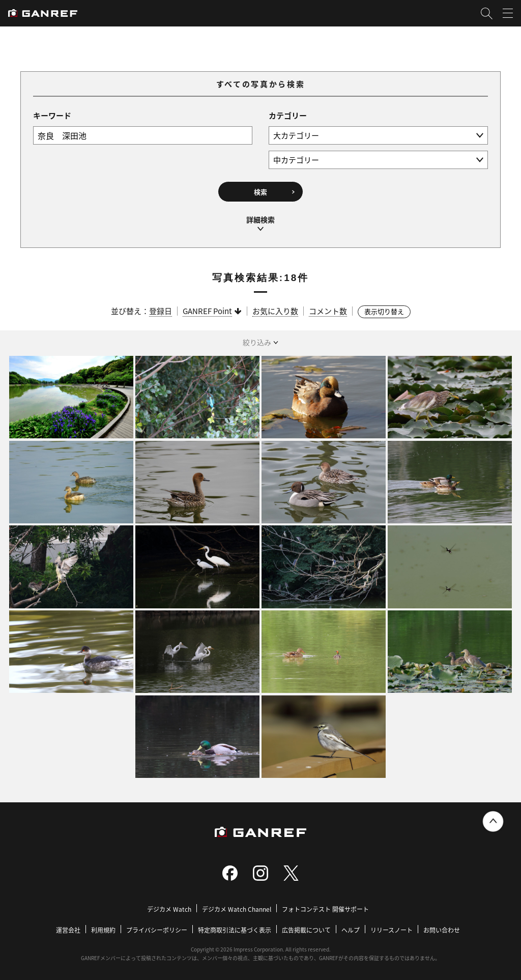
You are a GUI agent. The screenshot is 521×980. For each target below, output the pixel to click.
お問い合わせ (442, 928)
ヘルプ (351, 928)
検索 (260, 192)
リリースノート (392, 928)
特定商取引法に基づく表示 (235, 928)
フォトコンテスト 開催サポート (325, 907)
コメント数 (328, 309)
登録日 (161, 309)
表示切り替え (384, 310)
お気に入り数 (275, 309)
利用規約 (103, 928)
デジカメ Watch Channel (237, 907)
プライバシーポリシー (157, 928)
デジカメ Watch (169, 907)
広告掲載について (306, 928)
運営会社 (68, 928)
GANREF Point (207, 309)
